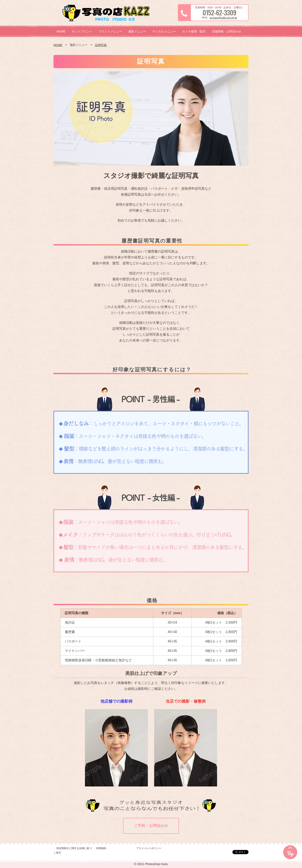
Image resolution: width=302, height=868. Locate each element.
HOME (61, 31)
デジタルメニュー (164, 31)
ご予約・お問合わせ (151, 826)
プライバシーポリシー (149, 848)
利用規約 (101, 848)
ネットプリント (82, 31)
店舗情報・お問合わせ (226, 31)
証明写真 (101, 45)
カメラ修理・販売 (194, 31)
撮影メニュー (137, 31)
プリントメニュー (110, 31)
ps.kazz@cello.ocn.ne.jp (223, 18)
